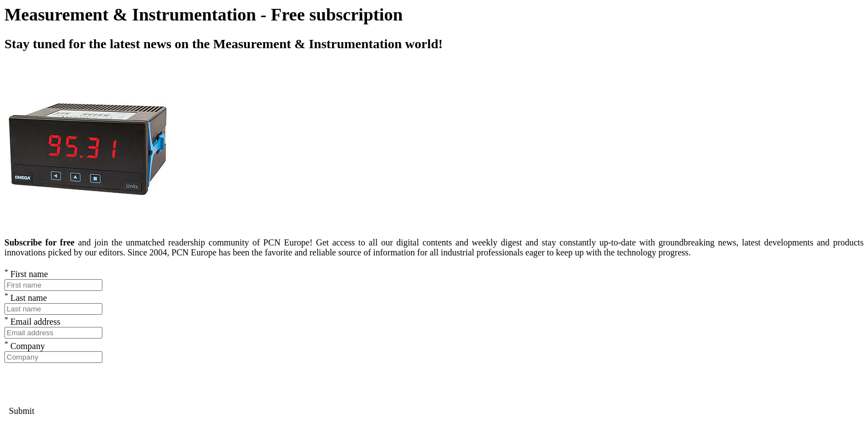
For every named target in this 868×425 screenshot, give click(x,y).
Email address (32, 322)
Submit (19, 411)
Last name (26, 298)
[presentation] (89, 385)
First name (26, 274)
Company (25, 346)
